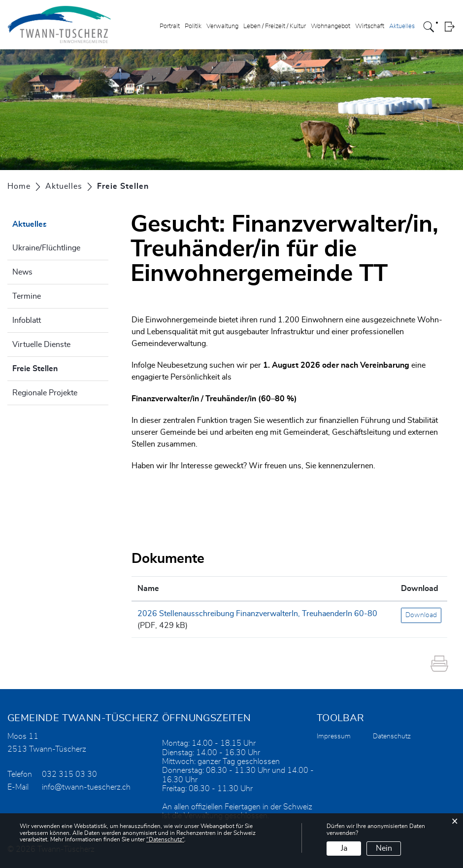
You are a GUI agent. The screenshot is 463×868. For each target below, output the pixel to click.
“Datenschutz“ (165, 839)
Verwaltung (222, 26)
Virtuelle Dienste (41, 345)
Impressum (334, 736)
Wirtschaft (370, 26)
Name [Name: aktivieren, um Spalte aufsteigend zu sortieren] (148, 589)
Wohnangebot (331, 26)
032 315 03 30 (69, 774)
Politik (193, 26)
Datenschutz (392, 736)
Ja (344, 848)
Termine (27, 296)
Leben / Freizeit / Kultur (275, 26)
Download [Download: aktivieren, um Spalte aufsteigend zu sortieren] (420, 589)
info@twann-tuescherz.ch (86, 787)
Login (449, 27)
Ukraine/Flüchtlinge (46, 248)
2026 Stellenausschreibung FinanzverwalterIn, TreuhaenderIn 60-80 (257, 614)
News (22, 272)
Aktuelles (402, 26)
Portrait (170, 26)
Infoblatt (27, 320)
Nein (384, 848)
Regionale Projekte (45, 393)
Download (421, 615)
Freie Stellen (60, 367)
